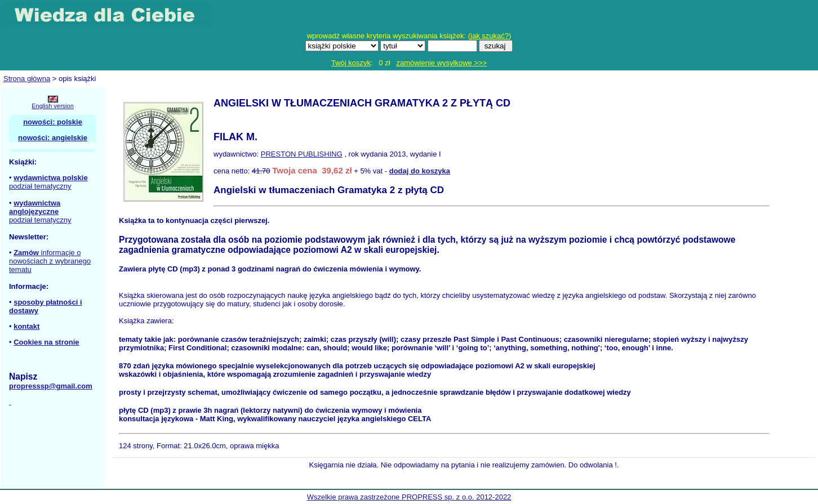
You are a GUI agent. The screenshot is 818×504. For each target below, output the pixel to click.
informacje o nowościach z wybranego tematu (50, 261)
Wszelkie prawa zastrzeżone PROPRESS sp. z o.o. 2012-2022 (409, 497)
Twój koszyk (351, 63)
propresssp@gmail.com (51, 386)
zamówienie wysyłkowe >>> (441, 63)
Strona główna (27, 79)
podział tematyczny (40, 186)
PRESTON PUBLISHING (302, 154)
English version (53, 106)
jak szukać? (490, 36)
